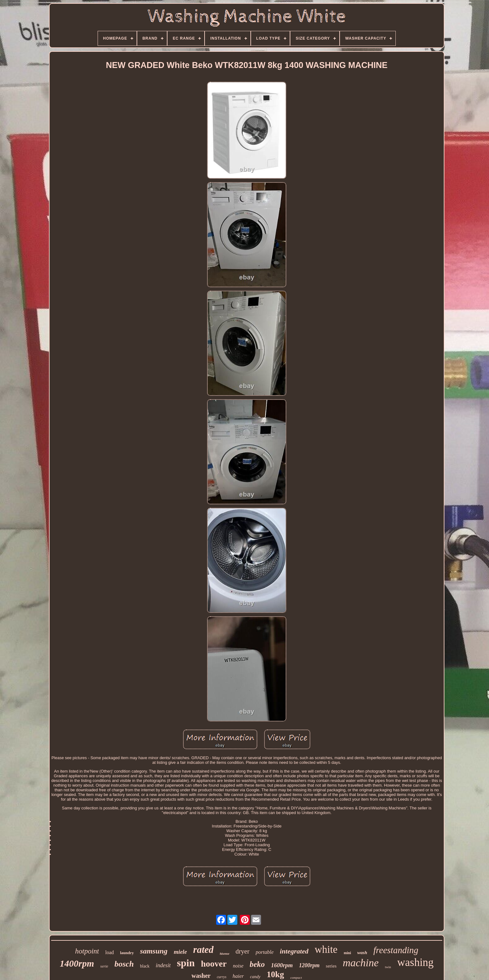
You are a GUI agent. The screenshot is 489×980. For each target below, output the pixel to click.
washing (416, 962)
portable (265, 952)
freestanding (396, 950)
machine (361, 963)
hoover (214, 964)
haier (238, 976)
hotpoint (87, 951)
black (145, 966)
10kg (275, 974)
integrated (294, 951)
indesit (163, 965)
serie (104, 966)
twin (388, 967)
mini (347, 953)
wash (362, 953)
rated (203, 950)
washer (201, 976)
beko (257, 964)
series (331, 966)
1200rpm (309, 965)
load (109, 952)
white (326, 949)
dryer (242, 951)
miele (180, 952)
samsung (154, 951)
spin (186, 963)
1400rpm (77, 963)
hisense (225, 954)
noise (238, 966)
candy (255, 977)
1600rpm (282, 965)
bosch (124, 964)
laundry (127, 953)
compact (296, 978)
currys (222, 977)
